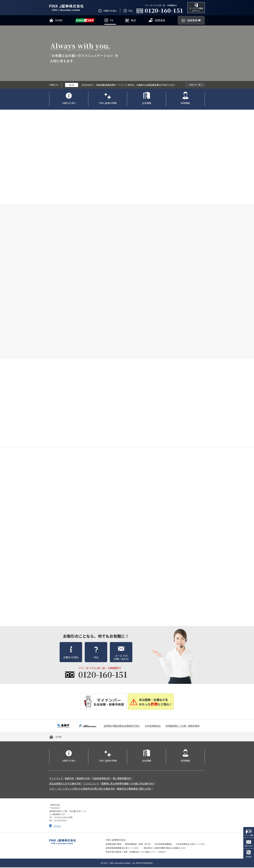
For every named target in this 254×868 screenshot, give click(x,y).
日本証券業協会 (153, 726)
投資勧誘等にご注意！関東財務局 (183, 726)
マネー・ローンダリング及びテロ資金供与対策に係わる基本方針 (82, 789)
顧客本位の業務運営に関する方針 (134, 789)
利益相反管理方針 (101, 779)
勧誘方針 (70, 779)
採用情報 (185, 103)
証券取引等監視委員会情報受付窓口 (122, 726)
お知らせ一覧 (195, 85)
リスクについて (91, 784)
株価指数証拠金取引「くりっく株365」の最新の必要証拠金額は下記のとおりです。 (137, 85)
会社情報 (147, 103)
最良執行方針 (83, 779)
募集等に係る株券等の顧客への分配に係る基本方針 (127, 784)
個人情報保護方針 (122, 779)
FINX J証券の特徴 (108, 103)
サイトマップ (56, 779)
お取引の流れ (69, 103)
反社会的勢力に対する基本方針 (65, 784)
